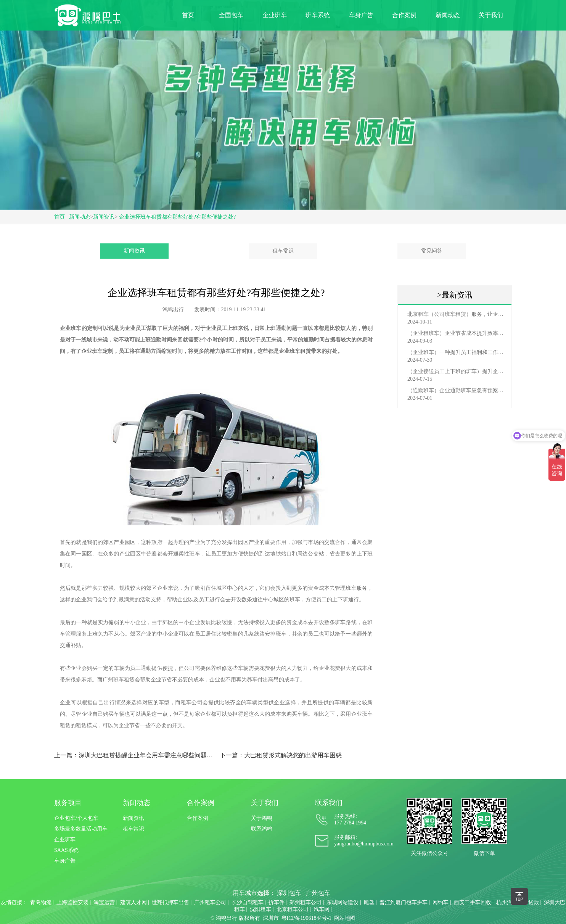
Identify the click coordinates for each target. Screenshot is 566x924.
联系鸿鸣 (262, 829)
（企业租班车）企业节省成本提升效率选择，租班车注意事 (457, 333)
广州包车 (318, 893)
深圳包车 (289, 893)
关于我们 (491, 15)
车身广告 (361, 15)
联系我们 (329, 803)
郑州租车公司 (306, 902)
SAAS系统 (66, 850)
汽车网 (322, 909)
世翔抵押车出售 (170, 902)
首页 (188, 15)
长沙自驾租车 (248, 902)
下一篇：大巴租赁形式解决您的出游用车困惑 (281, 755)
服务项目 (68, 803)
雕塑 (369, 902)
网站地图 (345, 918)
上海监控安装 (72, 902)
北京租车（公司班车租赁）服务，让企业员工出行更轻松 (457, 314)
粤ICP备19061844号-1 (306, 918)
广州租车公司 (210, 902)
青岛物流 (41, 902)
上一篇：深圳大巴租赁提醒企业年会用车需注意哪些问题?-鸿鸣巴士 (134, 755)
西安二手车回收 (473, 902)
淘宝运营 (104, 902)
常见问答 (432, 251)
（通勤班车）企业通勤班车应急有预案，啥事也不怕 (457, 390)
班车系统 (318, 15)
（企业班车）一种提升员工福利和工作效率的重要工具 (457, 352)
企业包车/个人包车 (76, 818)
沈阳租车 (260, 909)
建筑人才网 (133, 902)
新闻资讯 (104, 217)
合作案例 (404, 15)
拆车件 (277, 902)
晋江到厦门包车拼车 (404, 902)
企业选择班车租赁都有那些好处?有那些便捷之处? (177, 217)
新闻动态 (448, 15)
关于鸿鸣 (262, 818)
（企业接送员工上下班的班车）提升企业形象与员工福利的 (457, 371)
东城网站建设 (342, 902)
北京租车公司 (293, 909)
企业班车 (275, 15)
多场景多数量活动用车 (81, 829)
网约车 (441, 902)
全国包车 (231, 15)
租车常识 (283, 251)
